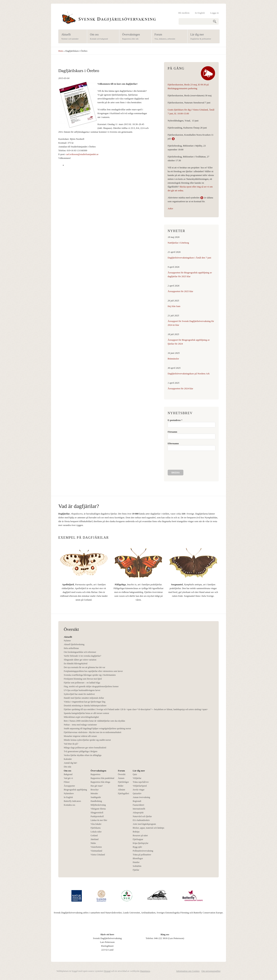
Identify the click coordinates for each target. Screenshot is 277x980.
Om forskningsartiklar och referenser (80, 652)
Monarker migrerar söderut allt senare (80, 736)
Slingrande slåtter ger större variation (80, 660)
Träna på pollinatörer (142, 855)
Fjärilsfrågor (123, 782)
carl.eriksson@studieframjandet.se (82, 154)
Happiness (145, 971)
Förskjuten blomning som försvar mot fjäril (83, 679)
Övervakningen (134, 37)
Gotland (94, 836)
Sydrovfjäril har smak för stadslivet (79, 694)
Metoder (94, 793)
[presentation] (195, 460)
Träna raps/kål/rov (141, 782)
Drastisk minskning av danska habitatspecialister (85, 706)
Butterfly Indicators (72, 801)
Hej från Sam (174, 306)
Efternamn (173, 443)
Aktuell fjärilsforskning (74, 644)
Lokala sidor (96, 832)
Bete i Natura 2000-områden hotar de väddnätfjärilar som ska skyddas (94, 721)
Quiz (135, 774)
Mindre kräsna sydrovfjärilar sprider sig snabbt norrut (87, 740)
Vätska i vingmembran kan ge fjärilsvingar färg (85, 702)
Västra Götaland (98, 855)
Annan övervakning (141, 797)
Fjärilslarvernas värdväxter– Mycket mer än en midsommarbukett (92, 732)
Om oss (102, 37)
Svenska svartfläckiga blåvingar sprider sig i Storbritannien (90, 675)
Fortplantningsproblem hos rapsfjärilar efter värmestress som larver (93, 671)
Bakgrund (68, 774)
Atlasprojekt (138, 813)
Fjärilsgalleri (123, 793)
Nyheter (67, 641)
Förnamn (172, 432)
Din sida (67, 767)
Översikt (122, 774)
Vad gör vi (68, 778)
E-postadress (175, 420)
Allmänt (121, 790)
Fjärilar (136, 870)
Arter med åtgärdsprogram (144, 824)
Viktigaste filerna (98, 809)
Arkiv (170, 208)
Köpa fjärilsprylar (141, 843)
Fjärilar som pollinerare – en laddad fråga (82, 683)
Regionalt (137, 801)
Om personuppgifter (211, 971)
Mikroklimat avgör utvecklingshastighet (81, 717)
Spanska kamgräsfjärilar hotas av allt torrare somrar (86, 713)
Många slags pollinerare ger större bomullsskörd (85, 748)
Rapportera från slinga (100, 782)
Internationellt (139, 809)
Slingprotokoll (97, 813)
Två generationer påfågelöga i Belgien (81, 751)
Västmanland (96, 851)
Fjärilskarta (96, 828)
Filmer (67, 782)
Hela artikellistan (71, 648)
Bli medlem (184, 13)
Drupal (107, 971)
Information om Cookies (188, 971)
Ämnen (121, 778)
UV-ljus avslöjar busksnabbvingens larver (82, 690)
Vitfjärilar (137, 778)
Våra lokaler (96, 824)
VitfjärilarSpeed (140, 786)
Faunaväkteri (138, 805)
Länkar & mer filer (99, 820)
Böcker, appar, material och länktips (148, 828)
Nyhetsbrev (69, 793)
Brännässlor (173, 359)
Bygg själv (137, 847)
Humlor (136, 862)
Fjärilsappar (138, 839)
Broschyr (95, 790)
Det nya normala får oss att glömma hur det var (84, 667)
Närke (93, 843)
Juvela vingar (138, 790)
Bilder (121, 786)
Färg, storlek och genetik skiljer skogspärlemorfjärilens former (91, 686)
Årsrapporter (69, 786)
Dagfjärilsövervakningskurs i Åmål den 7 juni (189, 258)
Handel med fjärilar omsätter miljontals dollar (84, 698)
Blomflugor (138, 858)
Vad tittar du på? (71, 744)
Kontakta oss (69, 805)
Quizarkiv (137, 793)
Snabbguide (96, 797)
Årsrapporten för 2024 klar (180, 388)
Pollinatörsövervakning (143, 851)
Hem (61, 51)
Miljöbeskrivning (98, 805)
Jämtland (94, 839)
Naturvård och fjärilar (142, 816)
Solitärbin (137, 866)
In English (200, 13)
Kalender (68, 759)
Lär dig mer (202, 37)
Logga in (214, 13)
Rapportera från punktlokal (102, 778)
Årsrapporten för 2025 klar (180, 291)
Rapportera (95, 774)
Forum (168, 37)
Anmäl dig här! (70, 763)
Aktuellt (72, 37)
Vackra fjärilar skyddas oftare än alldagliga (83, 755)
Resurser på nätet (140, 836)
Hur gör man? (97, 786)
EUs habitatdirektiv (141, 820)
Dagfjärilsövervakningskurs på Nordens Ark (189, 374)
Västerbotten (96, 847)
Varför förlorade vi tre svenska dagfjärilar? (82, 656)
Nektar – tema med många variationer (80, 725)
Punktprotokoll (97, 816)
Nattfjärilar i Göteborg (178, 243)
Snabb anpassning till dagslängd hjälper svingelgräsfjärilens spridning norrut (97, 728)
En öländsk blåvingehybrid (76, 664)
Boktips (136, 832)
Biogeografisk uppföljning (75, 790)
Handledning (96, 801)
